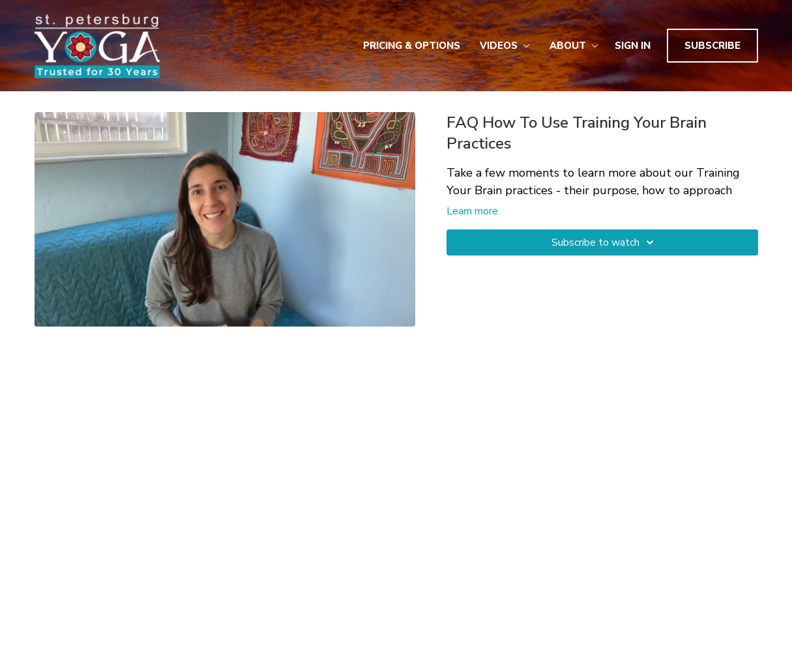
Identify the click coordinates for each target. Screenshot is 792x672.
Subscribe (712, 46)
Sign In (633, 46)
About (574, 46)
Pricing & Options (412, 46)
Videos (505, 46)
